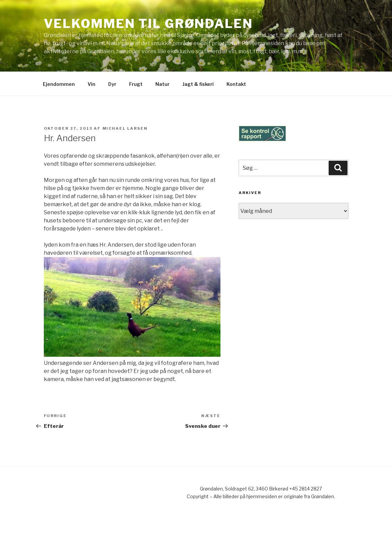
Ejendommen (59, 84)
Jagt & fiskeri (198, 84)
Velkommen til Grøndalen (148, 24)
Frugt (136, 84)
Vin (92, 84)
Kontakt (236, 84)
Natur (162, 84)
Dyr (112, 84)
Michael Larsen (125, 128)
